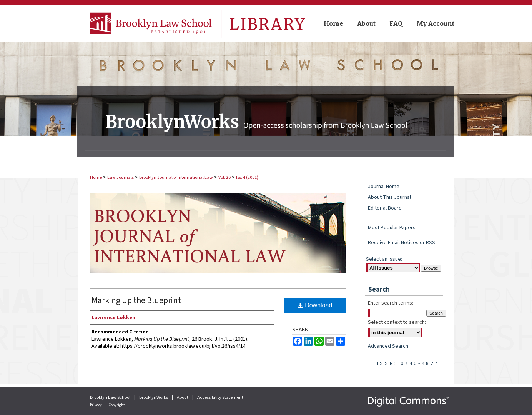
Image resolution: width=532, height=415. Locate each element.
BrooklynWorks (154, 397)
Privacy (96, 405)
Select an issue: (384, 259)
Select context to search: (397, 322)
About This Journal (389, 197)
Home (96, 177)
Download (315, 305)
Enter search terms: (391, 303)
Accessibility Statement (220, 397)
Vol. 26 (224, 177)
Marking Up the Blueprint (136, 300)
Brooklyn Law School (111, 397)
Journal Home (384, 187)
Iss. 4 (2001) (247, 177)
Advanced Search (388, 346)
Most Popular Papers (392, 228)
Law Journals (121, 177)
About (183, 397)
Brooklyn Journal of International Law (176, 177)
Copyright (117, 405)
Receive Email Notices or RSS (401, 243)
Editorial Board (385, 208)
